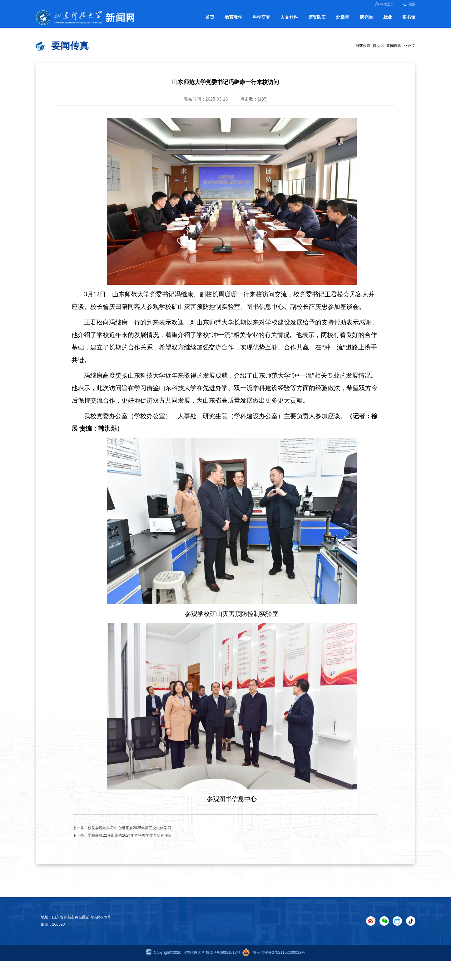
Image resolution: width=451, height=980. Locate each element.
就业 (388, 20)
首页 (210, 20)
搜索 (409, 4)
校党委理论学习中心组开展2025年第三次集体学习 (129, 833)
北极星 (343, 20)
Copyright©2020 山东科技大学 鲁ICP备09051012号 (193, 957)
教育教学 (234, 20)
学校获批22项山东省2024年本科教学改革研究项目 (130, 840)
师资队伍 (317, 20)
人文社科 (289, 20)
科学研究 (261, 20)
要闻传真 (394, 50)
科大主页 (384, 4)
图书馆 (409, 20)
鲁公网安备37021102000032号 (273, 957)
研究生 (366, 20)
